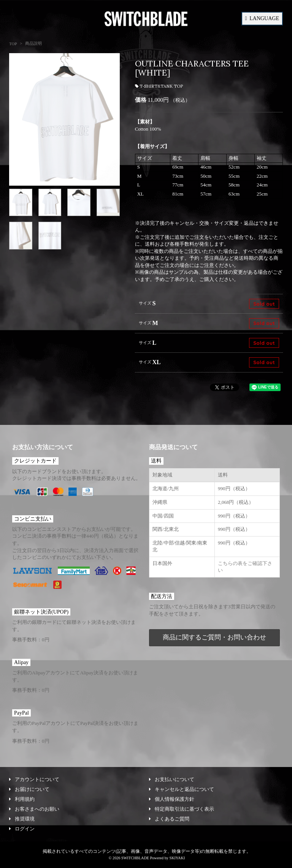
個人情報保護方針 (172, 799)
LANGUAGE (262, 18)
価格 (141, 100)
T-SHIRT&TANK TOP (159, 86)
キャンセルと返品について (182, 789)
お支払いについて (172, 779)
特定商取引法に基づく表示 (182, 809)
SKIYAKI (177, 858)
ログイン (22, 829)
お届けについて (29, 789)
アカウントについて (34, 779)
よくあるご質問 (169, 819)
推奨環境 (22, 819)
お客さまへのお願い (34, 809)
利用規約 (22, 799)
